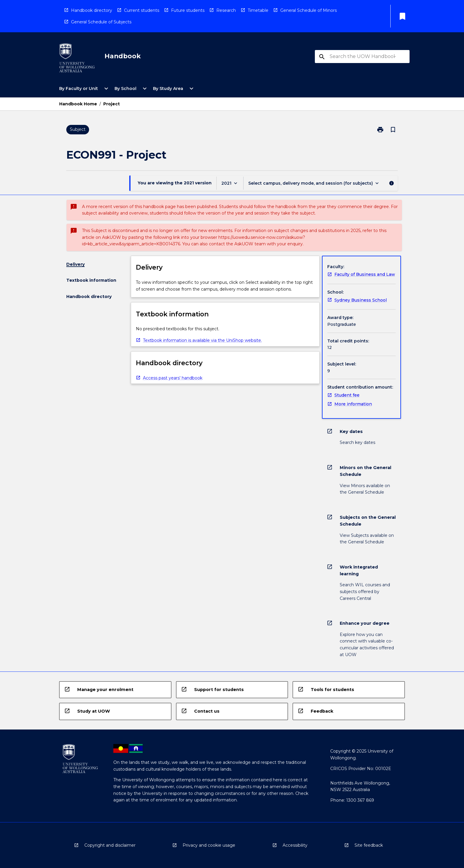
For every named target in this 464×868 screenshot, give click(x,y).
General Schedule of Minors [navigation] (308, 10)
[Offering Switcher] (314, 183)
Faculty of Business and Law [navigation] (365, 274)
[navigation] (77, 59)
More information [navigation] (353, 404)
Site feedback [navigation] (369, 845)
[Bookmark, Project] (393, 130)
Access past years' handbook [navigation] (173, 378)
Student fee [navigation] (347, 395)
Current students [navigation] (142, 10)
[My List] (402, 16)
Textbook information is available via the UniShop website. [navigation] (202, 340)
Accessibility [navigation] (295, 845)
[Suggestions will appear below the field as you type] (362, 57)
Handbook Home (78, 104)
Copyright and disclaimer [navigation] (110, 845)
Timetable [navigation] (258, 10)
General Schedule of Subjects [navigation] (101, 22)
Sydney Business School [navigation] (361, 300)
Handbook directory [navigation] (92, 10)
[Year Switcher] (230, 183)
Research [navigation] (226, 10)
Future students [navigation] (188, 10)
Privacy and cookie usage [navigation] (209, 845)
